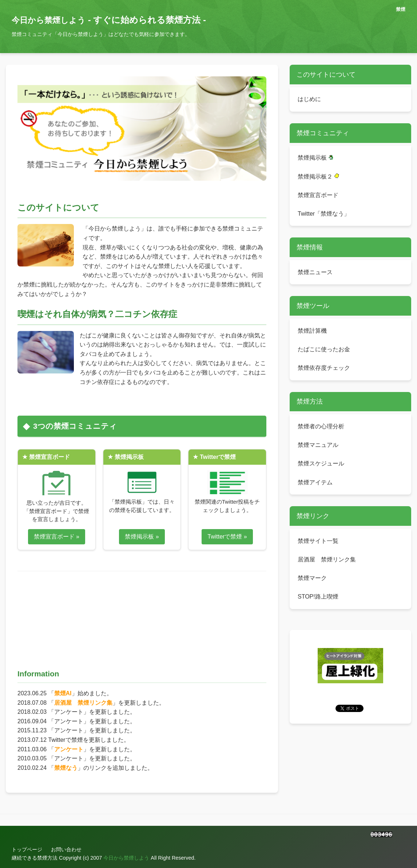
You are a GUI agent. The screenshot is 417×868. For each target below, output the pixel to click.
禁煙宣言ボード (318, 195)
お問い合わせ (66, 849)
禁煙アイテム (315, 482)
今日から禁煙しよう (49, 20)
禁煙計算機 (312, 331)
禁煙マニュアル (318, 445)
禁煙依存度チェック (324, 368)
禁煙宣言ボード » (57, 537)
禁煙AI (63, 693)
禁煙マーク (312, 578)
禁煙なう (66, 768)
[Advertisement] (146, 615)
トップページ (27, 849)
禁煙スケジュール (321, 463)
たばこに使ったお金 (324, 349)
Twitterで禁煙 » (227, 537)
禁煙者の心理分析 (321, 426)
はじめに (309, 99)
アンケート (69, 749)
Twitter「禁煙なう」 (324, 214)
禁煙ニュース (315, 272)
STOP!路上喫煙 (318, 597)
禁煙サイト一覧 (318, 541)
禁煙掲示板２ (319, 176)
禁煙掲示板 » (142, 537)
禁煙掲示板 (315, 158)
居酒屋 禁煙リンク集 (83, 703)
